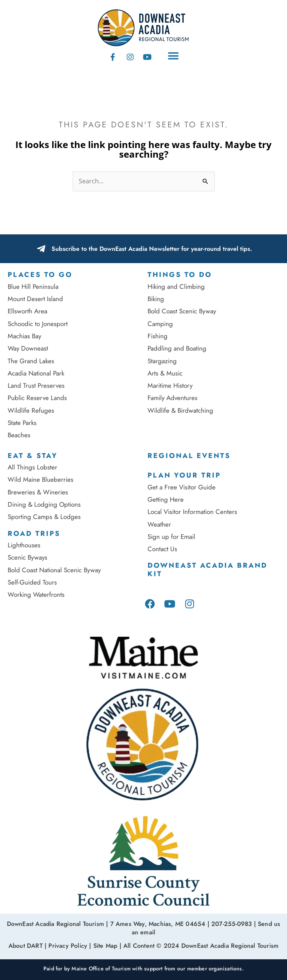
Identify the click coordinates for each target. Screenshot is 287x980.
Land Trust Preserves (36, 385)
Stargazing (162, 361)
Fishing (158, 336)
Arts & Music (165, 373)
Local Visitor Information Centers (192, 512)
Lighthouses (24, 545)
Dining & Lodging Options (44, 504)
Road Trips (34, 534)
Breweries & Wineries (38, 492)
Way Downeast (28, 348)
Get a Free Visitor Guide (182, 487)
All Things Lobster (32, 467)
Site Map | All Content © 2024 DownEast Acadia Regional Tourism (186, 946)
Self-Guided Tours (32, 582)
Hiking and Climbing (176, 287)
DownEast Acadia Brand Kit (207, 570)
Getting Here (166, 499)
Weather (159, 524)
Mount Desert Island (35, 299)
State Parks (22, 423)
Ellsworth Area (27, 311)
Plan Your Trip (184, 475)
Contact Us (162, 549)
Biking (156, 299)
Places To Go (40, 275)
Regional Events (189, 456)
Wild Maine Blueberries (41, 479)
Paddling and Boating (177, 348)
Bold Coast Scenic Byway (182, 311)
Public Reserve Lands (37, 398)
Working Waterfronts (36, 595)
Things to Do (180, 275)
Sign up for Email (172, 537)
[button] (173, 56)
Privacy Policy (68, 946)
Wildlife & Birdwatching (180, 410)
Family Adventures (173, 398)
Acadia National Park (36, 373)
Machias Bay (24, 336)
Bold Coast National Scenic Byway (54, 570)
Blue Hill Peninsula (33, 287)
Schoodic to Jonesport (38, 324)
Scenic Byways (27, 557)
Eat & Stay (33, 456)
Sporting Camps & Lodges (44, 517)
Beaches (19, 435)
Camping (160, 324)
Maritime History (170, 385)
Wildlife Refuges (31, 410)
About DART (26, 946)
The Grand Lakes (31, 361)
